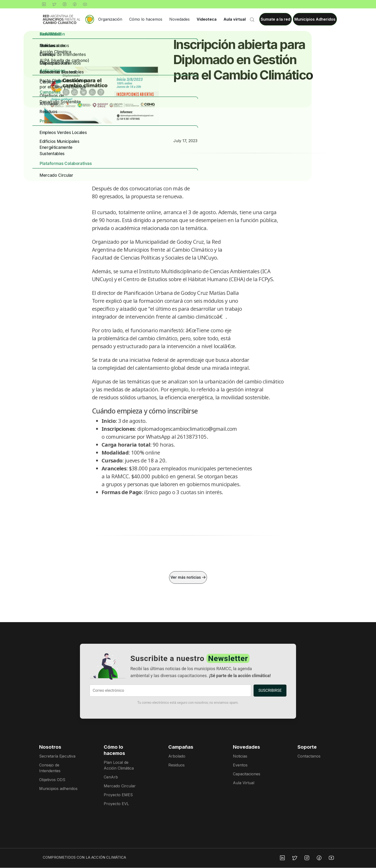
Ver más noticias (188, 577)
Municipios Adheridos (315, 19)
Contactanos (309, 756)
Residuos (176, 765)
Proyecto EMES (118, 795)
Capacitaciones (247, 774)
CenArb (111, 777)
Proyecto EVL (116, 804)
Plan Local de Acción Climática (119, 765)
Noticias (240, 756)
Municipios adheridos (58, 789)
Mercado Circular (120, 786)
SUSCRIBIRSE (270, 691)
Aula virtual (235, 19)
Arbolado (177, 756)
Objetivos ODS (52, 780)
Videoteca (207, 19)
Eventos (240, 765)
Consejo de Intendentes (50, 768)
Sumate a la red (276, 19)
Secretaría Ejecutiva (57, 756)
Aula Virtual (244, 783)
